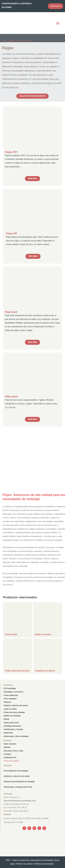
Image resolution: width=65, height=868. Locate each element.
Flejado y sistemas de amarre (20, 40)
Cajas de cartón (10, 709)
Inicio (5, 40)
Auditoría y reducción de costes (17, 776)
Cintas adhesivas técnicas (17, 671)
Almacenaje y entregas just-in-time (18, 787)
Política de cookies (24, 864)
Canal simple (11, 634)
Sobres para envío (11, 723)
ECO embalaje (10, 688)
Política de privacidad (44, 864)
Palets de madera (43, 634)
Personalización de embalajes (16, 771)
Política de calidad (11, 761)
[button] (58, 24)
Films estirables (10, 699)
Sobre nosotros (10, 744)
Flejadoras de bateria (45, 671)
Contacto (7, 754)
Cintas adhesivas (11, 695)
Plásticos (7, 702)
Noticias (7, 747)
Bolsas (6, 719)
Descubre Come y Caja (13, 751)
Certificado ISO (10, 757)
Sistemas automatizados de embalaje (19, 781)
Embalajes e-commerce (13, 692)
